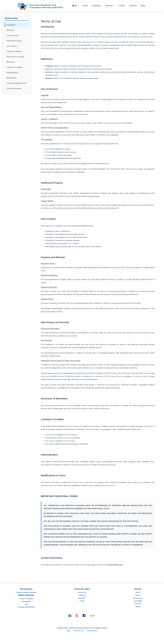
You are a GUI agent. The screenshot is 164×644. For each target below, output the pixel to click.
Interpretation (26, 601)
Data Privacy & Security (15, 57)
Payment (133, 6)
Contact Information (14, 88)
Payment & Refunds (14, 51)
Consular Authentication (26, 607)
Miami (138, 592)
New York (138, 604)
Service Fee (82, 592)
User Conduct (12, 46)
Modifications (11, 78)
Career (82, 601)
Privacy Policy (92, 631)
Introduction (11, 25)
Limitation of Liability (14, 67)
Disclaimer (10, 62)
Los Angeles (138, 601)
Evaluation (97, 6)
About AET (82, 598)
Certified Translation (26, 599)
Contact (122, 6)
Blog (143, 6)
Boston (138, 595)
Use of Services (12, 35)
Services (110, 6)
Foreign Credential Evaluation (26, 592)
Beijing (138, 606)
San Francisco (138, 598)
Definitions (10, 30)
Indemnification (12, 73)
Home (85, 6)
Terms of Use (79, 631)
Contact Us (82, 595)
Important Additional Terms (17, 83)
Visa (26, 604)
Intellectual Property (14, 41)
